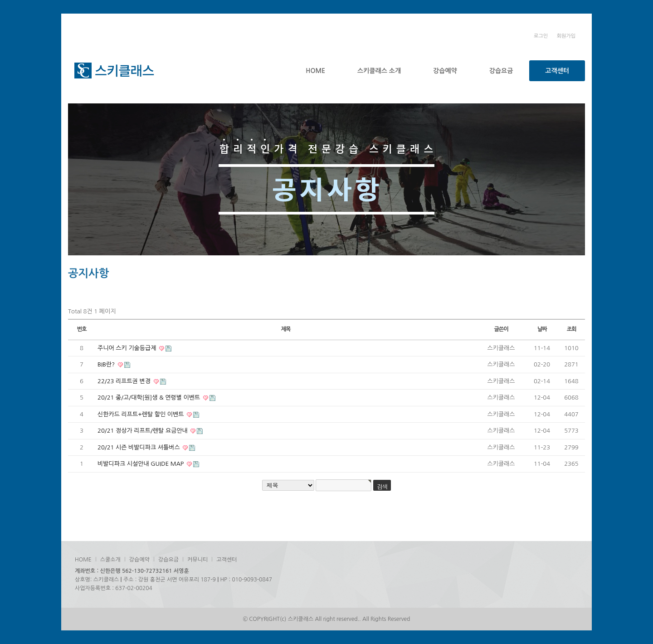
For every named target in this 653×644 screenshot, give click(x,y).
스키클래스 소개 (379, 71)
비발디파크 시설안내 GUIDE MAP (141, 464)
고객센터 (557, 71)
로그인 (541, 36)
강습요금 (501, 71)
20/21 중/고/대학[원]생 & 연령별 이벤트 (150, 398)
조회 (572, 329)
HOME (315, 71)
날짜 (542, 329)
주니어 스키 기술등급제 (128, 348)
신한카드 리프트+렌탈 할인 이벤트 (141, 414)
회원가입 (566, 36)
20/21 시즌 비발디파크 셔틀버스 (139, 447)
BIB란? (107, 364)
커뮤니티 (197, 560)
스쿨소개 (110, 560)
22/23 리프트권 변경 (125, 381)
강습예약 (445, 71)
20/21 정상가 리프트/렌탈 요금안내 (143, 431)
